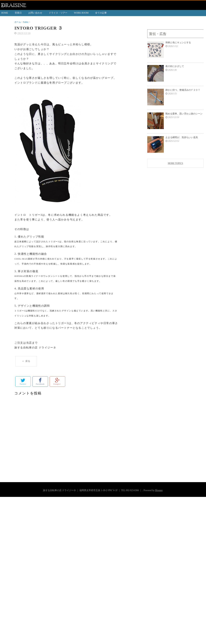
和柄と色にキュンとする (178, 43)
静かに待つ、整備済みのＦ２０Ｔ (183, 90)
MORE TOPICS (175, 163)
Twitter (23, 381)
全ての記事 (101, 13)
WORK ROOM (81, 13)
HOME (5, 13)
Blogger (159, 490)
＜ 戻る (26, 361)
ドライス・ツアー (58, 13)
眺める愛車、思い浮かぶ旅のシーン (184, 114)
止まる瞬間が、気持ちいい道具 (182, 137)
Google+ (57, 381)
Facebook (40, 381)
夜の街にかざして (175, 66)
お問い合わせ (35, 13)
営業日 (18, 13)
